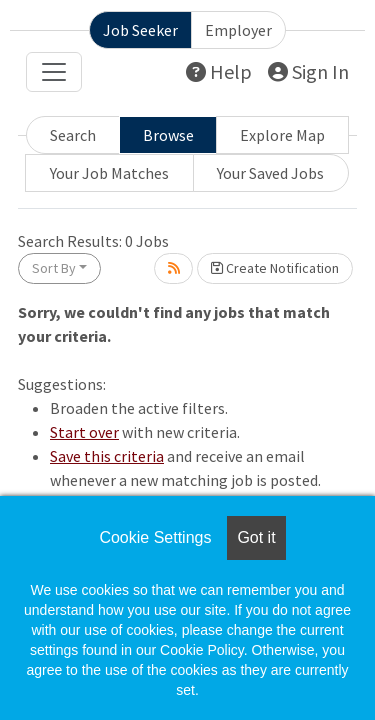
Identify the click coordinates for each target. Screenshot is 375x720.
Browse (168, 135)
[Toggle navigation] (54, 72)
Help (219, 71)
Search (73, 135)
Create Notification (275, 268)
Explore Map (282, 135)
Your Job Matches (109, 173)
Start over (84, 432)
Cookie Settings (155, 537)
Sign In (308, 71)
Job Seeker (140, 30)
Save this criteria (107, 456)
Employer (238, 30)
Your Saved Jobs (270, 173)
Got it (256, 537)
